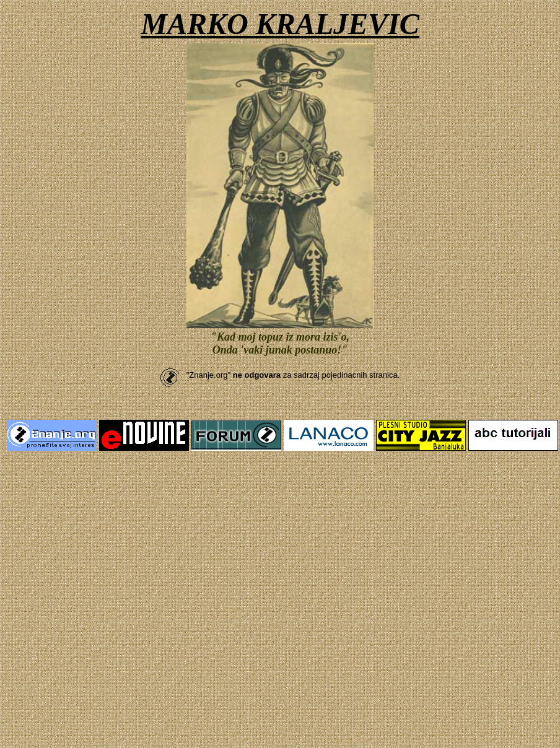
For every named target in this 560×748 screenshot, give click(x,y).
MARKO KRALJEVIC (280, 24)
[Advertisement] (116, 579)
